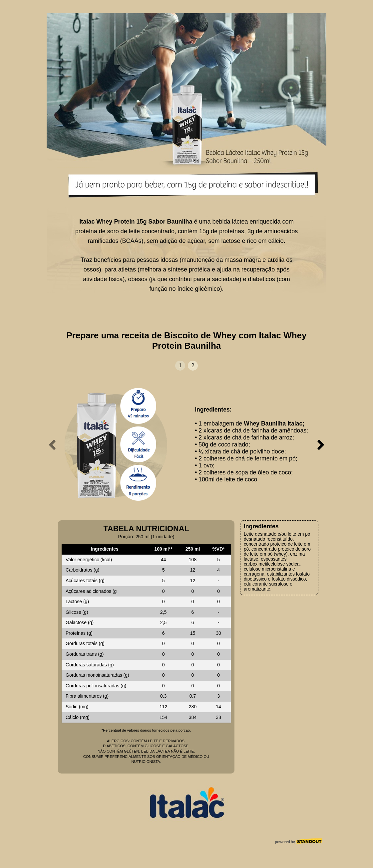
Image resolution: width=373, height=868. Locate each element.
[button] (180, 366)
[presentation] (52, 445)
